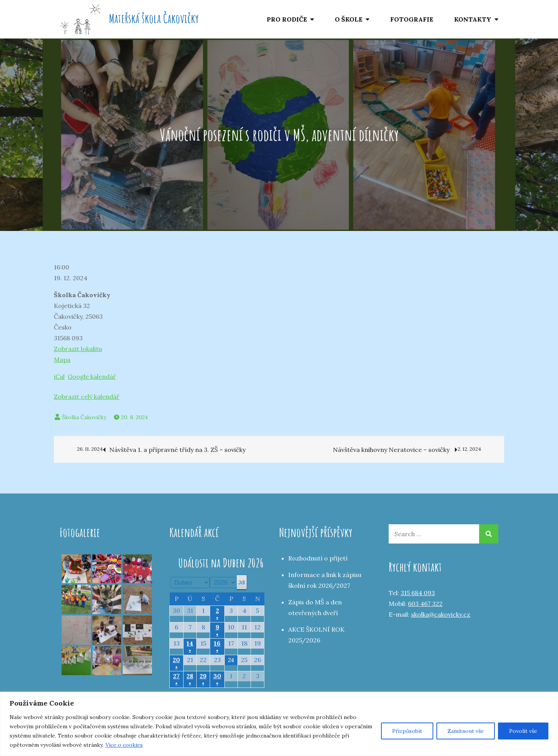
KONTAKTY (473, 19)
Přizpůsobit (407, 731)
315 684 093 (418, 593)
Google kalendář (92, 376)
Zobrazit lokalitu (78, 349)
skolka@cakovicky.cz (441, 614)
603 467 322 (425, 604)
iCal (59, 376)
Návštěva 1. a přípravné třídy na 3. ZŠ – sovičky (155, 449)
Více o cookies (124, 745)
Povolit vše (523, 731)
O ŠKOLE (349, 19)
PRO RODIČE (287, 19)
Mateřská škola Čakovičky (154, 18)
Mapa (62, 360)
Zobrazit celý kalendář (87, 396)
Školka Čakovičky (84, 417)
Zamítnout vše (466, 731)
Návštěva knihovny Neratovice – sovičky (413, 449)
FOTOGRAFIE (412, 19)
